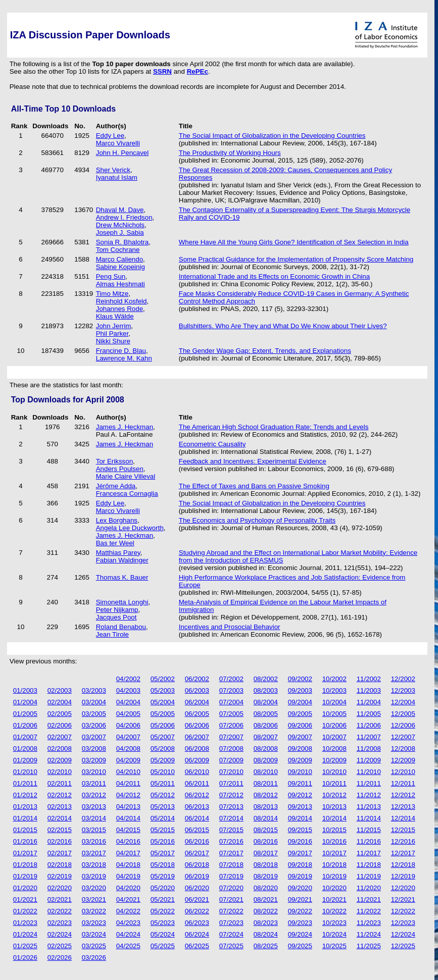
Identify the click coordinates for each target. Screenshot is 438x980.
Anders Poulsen (120, 469)
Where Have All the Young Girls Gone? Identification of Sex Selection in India (294, 242)
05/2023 (163, 923)
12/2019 (403, 876)
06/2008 (197, 749)
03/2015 (94, 830)
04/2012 (128, 795)
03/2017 (94, 853)
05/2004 (163, 702)
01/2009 (25, 760)
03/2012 (94, 795)
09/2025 (300, 946)
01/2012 (25, 795)
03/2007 (94, 737)
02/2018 (60, 865)
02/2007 (60, 737)
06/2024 (197, 934)
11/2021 (369, 899)
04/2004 (128, 702)
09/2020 (300, 888)
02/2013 (60, 807)
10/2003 (334, 690)
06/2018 (197, 865)
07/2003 (231, 690)
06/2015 (197, 830)
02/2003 (60, 690)
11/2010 (369, 772)
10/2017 (334, 853)
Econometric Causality (212, 444)
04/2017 (128, 853)
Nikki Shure (113, 341)
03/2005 (94, 714)
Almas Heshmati (120, 284)
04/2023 (128, 923)
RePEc (198, 71)
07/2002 (231, 679)
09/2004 (300, 702)
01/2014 (25, 818)
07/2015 (231, 830)
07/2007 (231, 737)
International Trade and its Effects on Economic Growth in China (274, 276)
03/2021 (94, 899)
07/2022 (231, 911)
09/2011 (300, 783)
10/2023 (334, 923)
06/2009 (197, 760)
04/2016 (128, 841)
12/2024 (403, 934)
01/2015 (25, 830)
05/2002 (163, 679)
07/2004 (231, 702)
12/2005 (403, 714)
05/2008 (163, 749)
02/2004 (60, 702)
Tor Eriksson (114, 461)
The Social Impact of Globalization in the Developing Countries (272, 136)
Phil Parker (112, 333)
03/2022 (94, 911)
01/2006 (25, 725)
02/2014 (60, 818)
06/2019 (197, 876)
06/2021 (197, 899)
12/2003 (403, 690)
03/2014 (94, 818)
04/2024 (128, 934)
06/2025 (197, 946)
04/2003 (128, 690)
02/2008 (60, 749)
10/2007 (334, 737)
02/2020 (60, 888)
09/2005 (300, 714)
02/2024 (60, 934)
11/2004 (369, 702)
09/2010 (300, 772)
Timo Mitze (112, 294)
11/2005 (369, 714)
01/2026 (25, 958)
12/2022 (403, 911)
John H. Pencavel (122, 153)
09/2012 (300, 795)
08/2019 (266, 876)
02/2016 (60, 841)
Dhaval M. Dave (120, 210)
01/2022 (25, 911)
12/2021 (403, 899)
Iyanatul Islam (117, 177)
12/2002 (403, 679)
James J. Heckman (125, 427)
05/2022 (163, 911)
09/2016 (300, 841)
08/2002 (266, 679)
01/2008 (25, 749)
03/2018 (94, 865)
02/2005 (60, 714)
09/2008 (300, 749)
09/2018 (300, 865)
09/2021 (300, 899)
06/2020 (197, 888)
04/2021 (128, 899)
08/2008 (266, 749)
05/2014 (163, 818)
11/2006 (369, 725)
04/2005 (128, 714)
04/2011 (128, 783)
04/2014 (128, 818)
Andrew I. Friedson (124, 217)
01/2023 (25, 923)
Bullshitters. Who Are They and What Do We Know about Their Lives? (283, 326)
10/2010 (334, 772)
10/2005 (334, 714)
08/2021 (266, 899)
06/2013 (197, 807)
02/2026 (60, 958)
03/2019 (94, 876)
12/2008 (403, 749)
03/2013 (94, 807)
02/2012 (60, 795)
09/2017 (300, 853)
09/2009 (300, 760)
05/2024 (163, 934)
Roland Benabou (121, 627)
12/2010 (403, 772)
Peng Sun (111, 276)
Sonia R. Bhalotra (122, 242)
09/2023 (300, 923)
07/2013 (231, 807)
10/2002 (334, 679)
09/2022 (300, 911)
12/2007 (403, 737)
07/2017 (231, 853)
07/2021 (231, 899)
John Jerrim (114, 326)
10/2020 (334, 888)
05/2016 (163, 841)
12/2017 (403, 853)
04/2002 (128, 679)
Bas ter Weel (115, 543)
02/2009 (60, 760)
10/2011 (334, 783)
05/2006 (163, 725)
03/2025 (94, 946)
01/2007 (25, 737)
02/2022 (60, 911)
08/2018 (266, 865)
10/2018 (334, 865)
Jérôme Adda (116, 486)
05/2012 (163, 795)
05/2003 (163, 690)
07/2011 (231, 783)
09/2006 (300, 725)
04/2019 (128, 876)
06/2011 (197, 783)
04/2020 (128, 888)
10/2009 (334, 760)
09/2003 (300, 690)
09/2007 (300, 737)
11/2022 (369, 911)
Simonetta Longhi (122, 602)
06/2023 (197, 923)
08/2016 (266, 841)
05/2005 (163, 714)
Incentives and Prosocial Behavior (230, 627)
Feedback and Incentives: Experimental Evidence (253, 461)
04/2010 (128, 772)
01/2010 (25, 772)
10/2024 (334, 934)
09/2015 (300, 830)
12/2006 (403, 725)
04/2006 (128, 725)
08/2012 (266, 795)
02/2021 (60, 899)
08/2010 (266, 772)
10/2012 (334, 795)
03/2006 (94, 725)
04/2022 (128, 911)
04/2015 (128, 830)
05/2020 (163, 888)
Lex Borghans (117, 520)
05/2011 (163, 783)
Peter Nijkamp (117, 610)
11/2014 (369, 818)
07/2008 (231, 749)
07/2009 (231, 760)
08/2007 (266, 737)
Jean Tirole (112, 634)
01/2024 (25, 934)
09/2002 (300, 679)
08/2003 (266, 690)
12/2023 (403, 923)
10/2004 (334, 702)
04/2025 (128, 946)
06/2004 (197, 702)
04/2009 (128, 760)
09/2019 (300, 876)
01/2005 (25, 714)
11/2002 (369, 679)
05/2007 (163, 737)
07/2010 (231, 772)
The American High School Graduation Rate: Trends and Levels (274, 427)
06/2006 (197, 725)
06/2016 (197, 841)
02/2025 (60, 946)
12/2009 (403, 760)
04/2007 (128, 737)
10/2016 (334, 841)
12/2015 (403, 830)
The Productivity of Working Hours (230, 153)
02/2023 (60, 923)
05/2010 (163, 772)
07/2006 (231, 725)
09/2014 (300, 818)
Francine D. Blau (121, 351)
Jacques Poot (116, 617)
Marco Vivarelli (118, 143)
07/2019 (231, 876)
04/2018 (128, 865)
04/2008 (128, 749)
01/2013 (25, 807)
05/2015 (163, 830)
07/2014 (231, 818)
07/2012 (231, 795)
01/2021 (25, 899)
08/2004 (266, 702)
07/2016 (231, 841)
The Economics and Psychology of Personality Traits (257, 520)
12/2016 (403, 841)
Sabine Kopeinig (120, 267)
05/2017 (163, 853)
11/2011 (369, 783)
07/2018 (231, 865)
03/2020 (94, 888)
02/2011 (60, 783)
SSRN (162, 71)
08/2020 (266, 888)
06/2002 (197, 679)
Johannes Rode (119, 309)
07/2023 (231, 923)
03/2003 (94, 690)
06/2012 (197, 795)
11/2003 (369, 690)
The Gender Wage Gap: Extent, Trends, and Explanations (265, 351)
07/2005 (231, 714)
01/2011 (25, 783)
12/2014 (403, 818)
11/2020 (369, 888)
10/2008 (334, 749)
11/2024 (369, 934)
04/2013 (128, 807)
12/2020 (403, 888)
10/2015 (334, 830)
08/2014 (266, 818)
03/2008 (94, 749)
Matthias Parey (118, 553)
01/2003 (25, 690)
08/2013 (266, 807)
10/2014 (334, 818)
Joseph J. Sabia (120, 233)
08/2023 (266, 923)
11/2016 (369, 841)
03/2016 (94, 841)
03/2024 (94, 934)
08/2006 (266, 725)
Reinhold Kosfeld (121, 301)
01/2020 (25, 888)
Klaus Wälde (115, 316)
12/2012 (403, 795)
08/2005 (266, 714)
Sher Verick (113, 170)
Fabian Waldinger (122, 560)
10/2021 (334, 899)
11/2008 (369, 749)
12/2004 (403, 702)
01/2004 (25, 702)
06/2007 (197, 737)
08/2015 (266, 830)
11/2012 (369, 795)
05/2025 (163, 946)
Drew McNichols (120, 225)
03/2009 (94, 760)
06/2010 (197, 772)
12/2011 (403, 783)
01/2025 (25, 946)
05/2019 (163, 876)
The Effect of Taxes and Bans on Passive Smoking (254, 486)
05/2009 (163, 760)
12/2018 (403, 865)
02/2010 (60, 772)
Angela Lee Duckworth (130, 528)
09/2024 (300, 934)
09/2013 (300, 807)
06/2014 (197, 818)
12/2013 (403, 807)
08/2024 (266, 934)
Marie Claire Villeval (126, 476)
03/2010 (94, 772)
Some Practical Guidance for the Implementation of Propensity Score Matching (296, 259)
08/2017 (266, 853)
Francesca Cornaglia (127, 494)
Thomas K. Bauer (122, 577)
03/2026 (94, 958)
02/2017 (60, 853)
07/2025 (231, 946)
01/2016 (25, 841)
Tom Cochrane (118, 250)
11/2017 (369, 853)
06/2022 (197, 911)
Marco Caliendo (119, 259)
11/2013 (369, 807)
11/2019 (369, 876)
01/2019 (25, 876)
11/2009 (369, 760)
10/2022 (334, 911)
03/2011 (94, 783)
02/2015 (60, 830)
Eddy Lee (110, 136)
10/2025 (334, 946)
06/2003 (197, 690)
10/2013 (334, 807)
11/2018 (369, 865)
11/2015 (369, 830)
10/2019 (334, 876)
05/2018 (163, 865)
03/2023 (94, 923)
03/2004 (94, 702)
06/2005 (197, 714)
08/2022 (266, 911)
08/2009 (266, 760)
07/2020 (231, 888)
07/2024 (231, 934)
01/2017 (25, 853)
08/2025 (266, 946)
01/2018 (25, 865)
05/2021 (163, 899)
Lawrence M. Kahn (124, 358)
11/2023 (369, 923)
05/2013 (163, 807)
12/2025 (403, 946)
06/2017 (197, 853)
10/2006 (334, 725)
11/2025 (369, 946)
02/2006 (60, 725)
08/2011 (266, 783)
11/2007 (369, 737)
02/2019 (60, 876)
